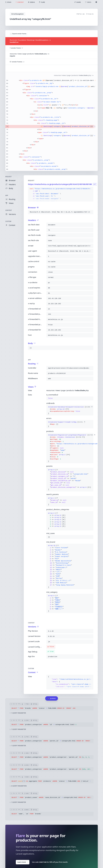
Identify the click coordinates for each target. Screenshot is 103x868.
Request (9, 177)
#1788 (80, 437)
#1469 (89, 407)
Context (9, 210)
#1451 (82, 422)
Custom (8, 221)
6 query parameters (18, 786)
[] (69, 480)
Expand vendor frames (19, 34)
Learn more (23, 862)
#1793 (92, 435)
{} (70, 410)
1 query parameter (18, 713)
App (7, 196)
